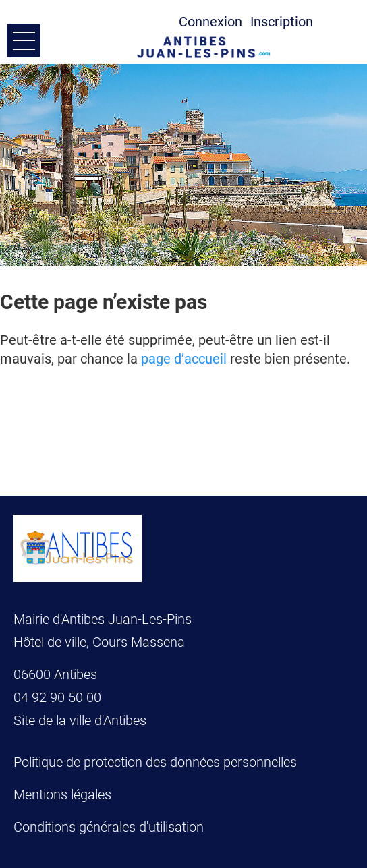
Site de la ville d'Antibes (80, 720)
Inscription (282, 22)
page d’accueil (184, 359)
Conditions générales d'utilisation (109, 827)
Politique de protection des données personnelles (155, 762)
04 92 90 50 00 (59, 697)
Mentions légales (62, 794)
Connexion (210, 22)
